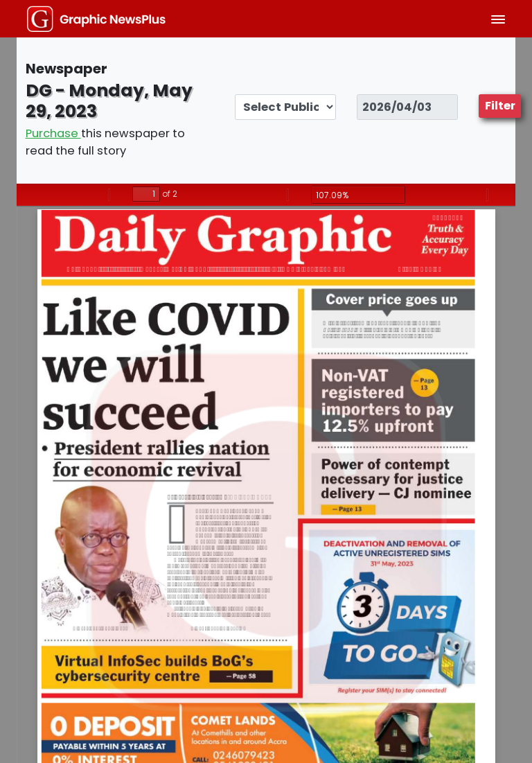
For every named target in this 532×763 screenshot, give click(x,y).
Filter (500, 106)
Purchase (53, 133)
